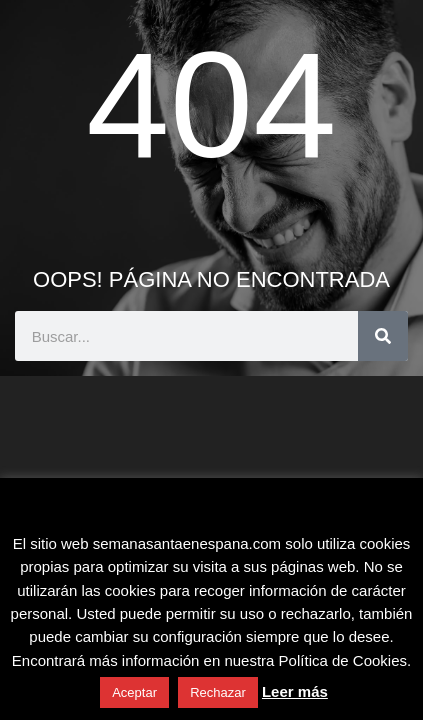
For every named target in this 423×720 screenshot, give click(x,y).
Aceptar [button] (134, 692)
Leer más (295, 691)
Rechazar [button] (218, 692)
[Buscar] (383, 336)
